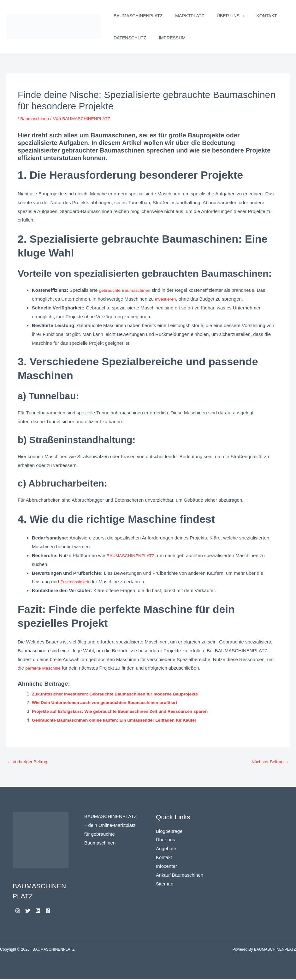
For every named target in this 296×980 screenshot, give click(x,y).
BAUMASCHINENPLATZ (138, 16)
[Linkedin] (45, 912)
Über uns (228, 16)
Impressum (172, 38)
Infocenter (166, 867)
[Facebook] (59, 912)
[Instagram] (18, 912)
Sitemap (165, 885)
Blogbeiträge (169, 832)
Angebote (166, 849)
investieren (166, 299)
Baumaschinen (36, 118)
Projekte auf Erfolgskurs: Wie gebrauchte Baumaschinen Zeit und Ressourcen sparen (128, 711)
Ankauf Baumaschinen (180, 876)
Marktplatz (190, 16)
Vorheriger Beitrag (29, 762)
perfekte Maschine (45, 668)
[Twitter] (32, 912)
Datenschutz (130, 38)
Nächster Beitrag (268, 762)
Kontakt (267, 16)
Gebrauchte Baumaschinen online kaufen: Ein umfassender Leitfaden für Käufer (122, 720)
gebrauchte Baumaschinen (127, 290)
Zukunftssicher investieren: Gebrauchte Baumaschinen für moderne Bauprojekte (123, 693)
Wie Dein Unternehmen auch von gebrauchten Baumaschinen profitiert (112, 702)
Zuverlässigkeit (76, 582)
